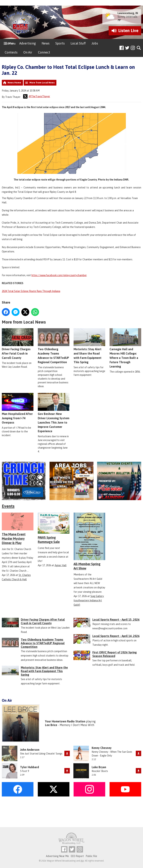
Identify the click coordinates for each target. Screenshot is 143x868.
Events (8, 506)
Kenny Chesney (102, 748)
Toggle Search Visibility (139, 48)
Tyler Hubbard (29, 767)
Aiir (82, 861)
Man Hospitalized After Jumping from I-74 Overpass (18, 409)
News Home (14, 83)
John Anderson (30, 750)
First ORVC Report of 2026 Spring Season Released (115, 654)
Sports (60, 43)
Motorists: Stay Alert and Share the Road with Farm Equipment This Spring (89, 346)
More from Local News (42, 83)
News (46, 43)
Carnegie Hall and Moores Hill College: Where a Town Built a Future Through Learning (125, 348)
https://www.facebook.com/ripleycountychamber (59, 275)
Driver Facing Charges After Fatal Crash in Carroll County (18, 344)
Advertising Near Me (57, 856)
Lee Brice (51, 725)
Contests (11, 52)
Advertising (28, 43)
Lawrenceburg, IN (128, 13)
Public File (91, 856)
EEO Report (77, 856)
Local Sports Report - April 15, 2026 (116, 620)
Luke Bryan (99, 767)
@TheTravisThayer (37, 96)
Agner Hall (61, 565)
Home (9, 43)
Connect (44, 52)
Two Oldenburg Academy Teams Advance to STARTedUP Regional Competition (54, 346)
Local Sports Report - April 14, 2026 (116, 636)
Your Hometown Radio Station (65, 721)
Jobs (95, 43)
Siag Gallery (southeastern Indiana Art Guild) (89, 600)
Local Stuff (78, 43)
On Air (28, 52)
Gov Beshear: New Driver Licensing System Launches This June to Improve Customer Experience (54, 413)
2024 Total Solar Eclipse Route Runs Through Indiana (31, 291)
